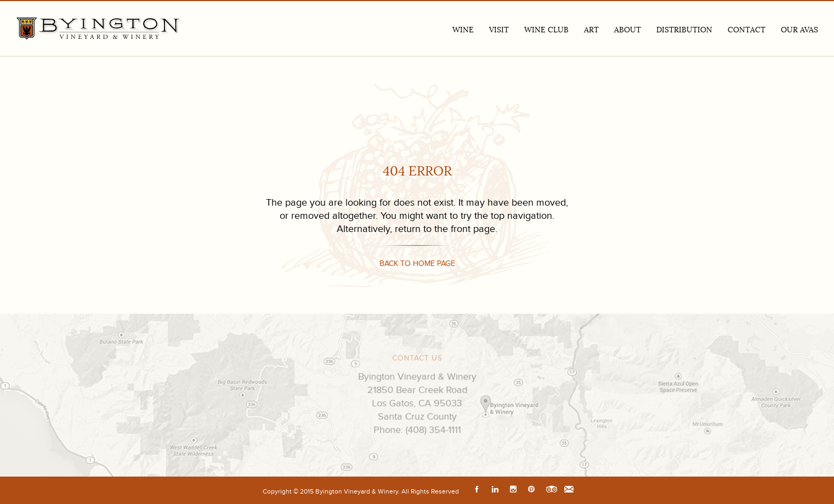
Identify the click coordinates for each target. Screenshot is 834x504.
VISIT (499, 30)
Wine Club (546, 30)
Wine (463, 30)
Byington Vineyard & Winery (99, 28)
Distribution (684, 30)
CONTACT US (417, 359)
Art (591, 30)
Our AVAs (799, 30)
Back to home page (417, 264)
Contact (747, 30)
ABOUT (628, 30)
